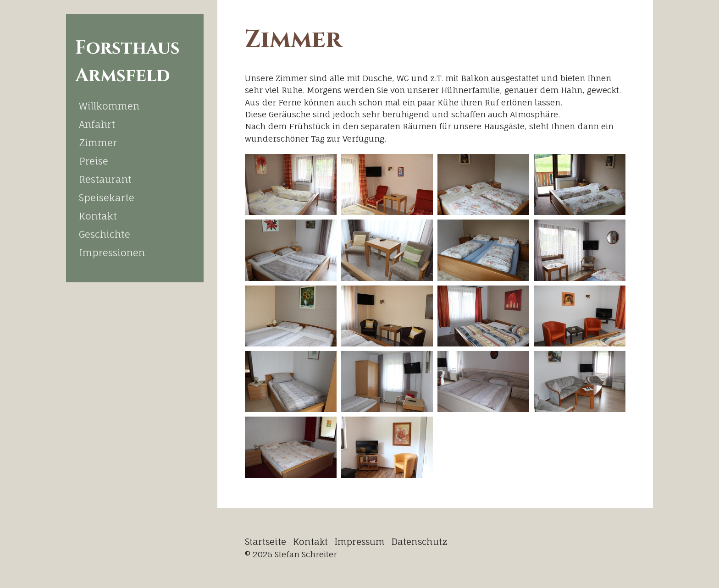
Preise (94, 161)
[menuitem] (135, 106)
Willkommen (109, 106)
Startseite (265, 542)
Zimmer (98, 143)
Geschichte (105, 234)
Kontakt (98, 216)
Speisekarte (107, 198)
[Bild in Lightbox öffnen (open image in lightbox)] (291, 184)
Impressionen (112, 253)
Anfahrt (97, 124)
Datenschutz (420, 542)
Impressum (360, 542)
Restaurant (105, 179)
